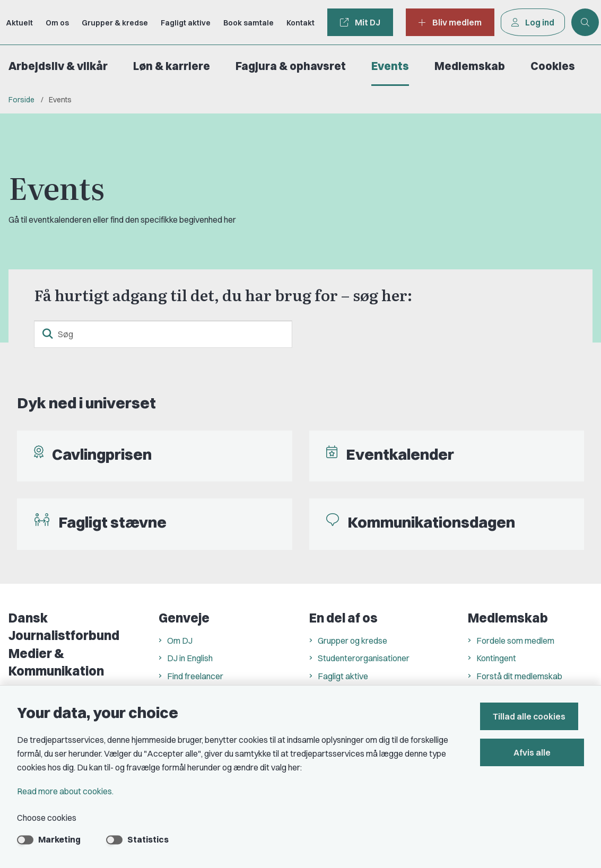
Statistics (148, 839)
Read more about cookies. (65, 791)
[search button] (48, 334)
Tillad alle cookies (535, 716)
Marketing (59, 839)
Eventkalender (400, 454)
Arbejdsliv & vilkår (58, 66)
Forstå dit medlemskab (519, 676)
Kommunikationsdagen (431, 522)
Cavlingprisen (102, 454)
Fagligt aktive (343, 676)
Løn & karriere (172, 66)
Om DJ (180, 641)
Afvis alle (535, 752)
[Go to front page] (4, 22)
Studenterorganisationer (364, 658)
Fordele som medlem (515, 641)
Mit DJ (360, 22)
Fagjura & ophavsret (291, 66)
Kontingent (496, 658)
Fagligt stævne (112, 522)
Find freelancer (195, 676)
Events (390, 66)
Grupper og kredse (352, 641)
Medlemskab (470, 66)
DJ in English (190, 658)
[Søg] (163, 334)
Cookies (553, 66)
